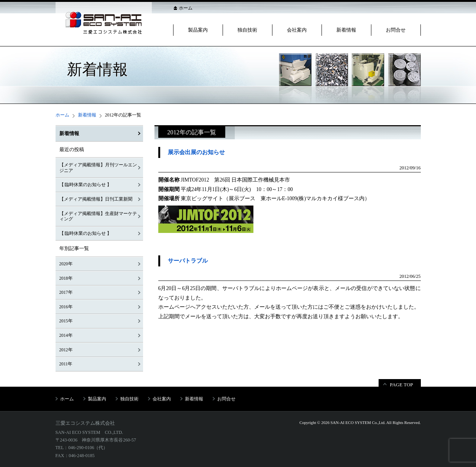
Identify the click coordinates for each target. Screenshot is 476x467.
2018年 (66, 278)
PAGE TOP (402, 385)
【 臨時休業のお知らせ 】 (86, 185)
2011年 (66, 364)
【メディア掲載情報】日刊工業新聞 (96, 199)
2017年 (66, 292)
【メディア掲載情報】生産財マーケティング (98, 216)
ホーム (186, 8)
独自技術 (247, 30)
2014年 (66, 335)
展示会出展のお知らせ (196, 152)
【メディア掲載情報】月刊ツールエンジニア (98, 168)
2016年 (66, 307)
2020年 (66, 264)
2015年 (66, 321)
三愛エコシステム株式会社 (85, 423)
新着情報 (346, 30)
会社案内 (297, 30)
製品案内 (198, 30)
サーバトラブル (188, 261)
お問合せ (396, 30)
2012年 (66, 350)
